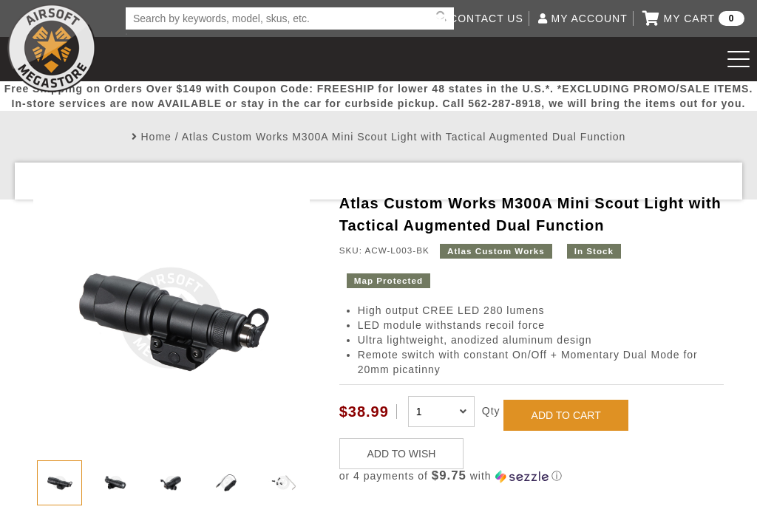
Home (156, 137)
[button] (532, 476)
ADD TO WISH (402, 454)
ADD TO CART (566, 415)
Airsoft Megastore (52, 48)
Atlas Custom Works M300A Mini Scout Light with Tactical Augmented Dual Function (404, 137)
